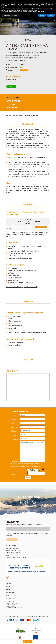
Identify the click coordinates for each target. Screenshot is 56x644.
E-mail (14, 424)
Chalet (8, 589)
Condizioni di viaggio (12, 603)
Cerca (11, 87)
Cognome (15, 416)
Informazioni (10, 592)
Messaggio (15, 461)
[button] (40, 470)
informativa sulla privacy (20, 533)
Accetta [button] (51, 15)
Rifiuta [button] (42, 15)
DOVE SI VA (12, 108)
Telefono (14, 428)
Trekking (9, 583)
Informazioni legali (12, 599)
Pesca (8, 586)
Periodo (14, 435)
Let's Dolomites (11, 591)
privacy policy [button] (4, 4)
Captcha (14, 474)
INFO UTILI (11, 104)
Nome (13, 420)
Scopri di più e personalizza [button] (10, 15)
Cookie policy (10, 606)
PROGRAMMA (13, 98)
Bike (8, 588)
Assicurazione (11, 602)
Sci (7, 585)
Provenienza (15, 439)
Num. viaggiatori (15, 431)
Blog (8, 596)
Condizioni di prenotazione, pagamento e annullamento (22, 287)
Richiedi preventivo (41, 227)
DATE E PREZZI (13, 101)
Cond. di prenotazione (13, 600)
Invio (28, 478)
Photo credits (11, 605)
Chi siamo (9, 594)
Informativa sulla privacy (14, 608)
